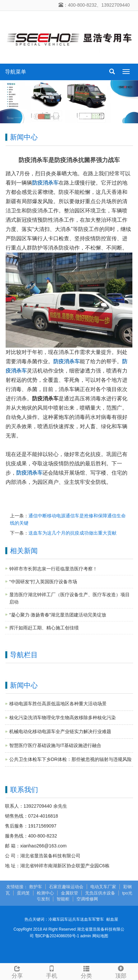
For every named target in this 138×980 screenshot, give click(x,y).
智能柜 (63, 899)
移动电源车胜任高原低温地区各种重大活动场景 (58, 704)
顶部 (121, 971)
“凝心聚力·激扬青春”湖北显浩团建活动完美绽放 (58, 615)
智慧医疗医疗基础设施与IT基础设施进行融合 (55, 745)
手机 (52, 971)
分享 (17, 971)
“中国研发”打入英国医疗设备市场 (43, 582)
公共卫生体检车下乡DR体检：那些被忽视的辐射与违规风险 (70, 759)
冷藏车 (54, 919)
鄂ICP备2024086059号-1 (57, 936)
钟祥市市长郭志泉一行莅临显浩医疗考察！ (53, 569)
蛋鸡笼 (23, 893)
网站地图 (100, 936)
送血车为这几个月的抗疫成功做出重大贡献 (72, 533)
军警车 (98, 919)
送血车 (86, 919)
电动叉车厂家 (103, 887)
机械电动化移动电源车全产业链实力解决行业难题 (60, 731)
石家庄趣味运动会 (66, 887)
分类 (86, 971)
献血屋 (112, 919)
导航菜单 (16, 72)
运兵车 (74, 919)
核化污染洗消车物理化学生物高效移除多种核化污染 (63, 718)
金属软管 (69, 893)
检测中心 (45, 893)
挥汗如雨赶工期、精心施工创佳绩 (44, 628)
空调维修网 (87, 899)
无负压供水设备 (100, 893)
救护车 (36, 887)
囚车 (64, 919)
